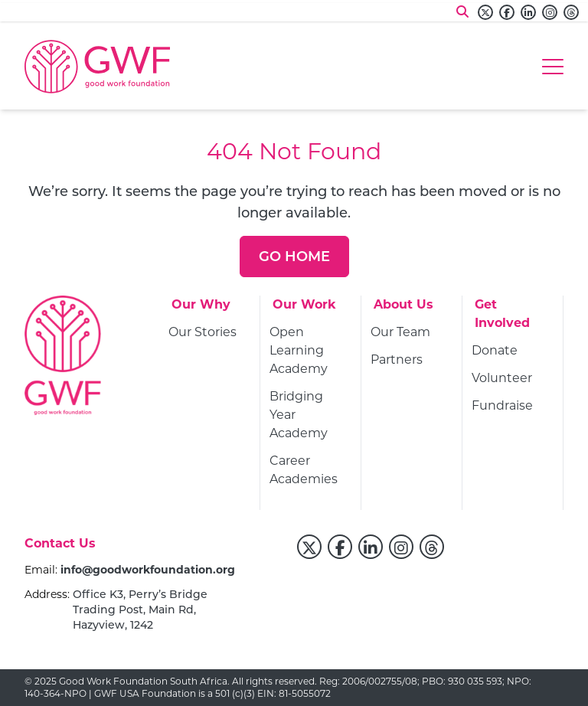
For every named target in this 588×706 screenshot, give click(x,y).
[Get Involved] (513, 319)
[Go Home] (294, 257)
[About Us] (403, 309)
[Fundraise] (502, 407)
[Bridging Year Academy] (310, 417)
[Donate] (495, 352)
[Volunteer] (502, 380)
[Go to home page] (97, 67)
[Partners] (397, 361)
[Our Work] (304, 309)
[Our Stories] (203, 334)
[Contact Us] (60, 548)
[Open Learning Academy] (310, 352)
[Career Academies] (310, 472)
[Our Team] (400, 334)
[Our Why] (201, 309)
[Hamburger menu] (553, 67)
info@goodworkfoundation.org (148, 570)
